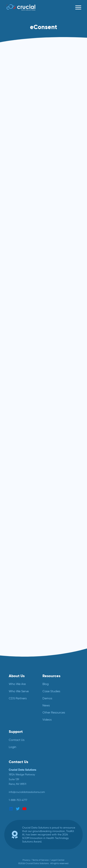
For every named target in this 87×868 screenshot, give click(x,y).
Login (12, 747)
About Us (17, 676)
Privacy (26, 860)
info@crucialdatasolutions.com (27, 792)
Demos (47, 698)
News (46, 705)
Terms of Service (40, 860)
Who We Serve (19, 691)
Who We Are (17, 684)
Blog (46, 684)
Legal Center (58, 860)
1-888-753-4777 (18, 800)
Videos (47, 720)
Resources (51, 676)
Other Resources (54, 712)
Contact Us (17, 740)
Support (16, 732)
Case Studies (51, 691)
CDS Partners (18, 698)
